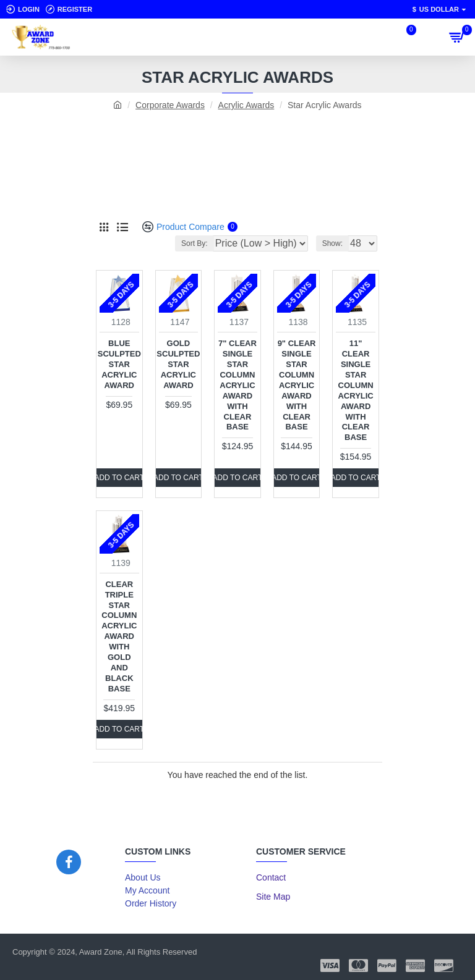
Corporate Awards (170, 105)
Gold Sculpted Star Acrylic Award (178, 364)
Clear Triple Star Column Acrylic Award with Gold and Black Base (119, 636)
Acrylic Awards (246, 105)
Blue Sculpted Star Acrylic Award (119, 364)
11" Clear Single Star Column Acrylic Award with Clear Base (355, 390)
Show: (332, 243)
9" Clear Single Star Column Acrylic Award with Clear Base (297, 385)
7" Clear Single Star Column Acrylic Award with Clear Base (237, 385)
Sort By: (195, 243)
